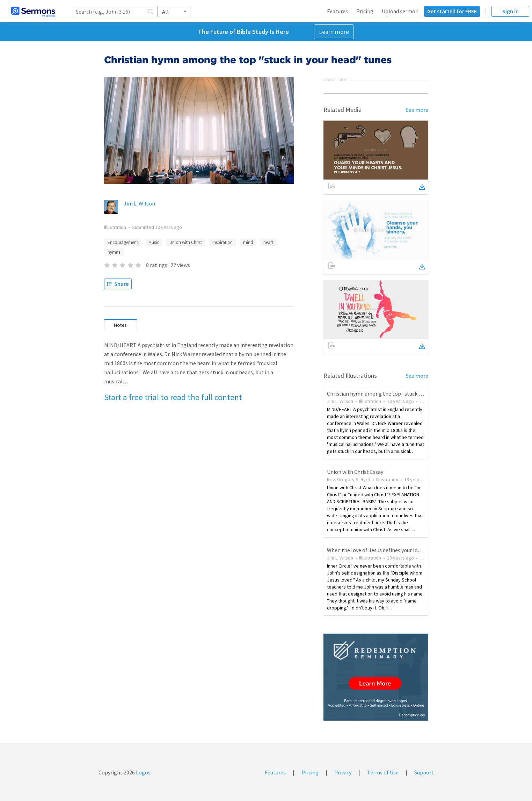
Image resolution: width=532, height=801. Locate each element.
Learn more (334, 32)
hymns (114, 252)
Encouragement (123, 242)
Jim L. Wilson (139, 203)
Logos (143, 772)
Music (154, 242)
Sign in (511, 11)
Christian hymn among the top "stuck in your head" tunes (396, 394)
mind (248, 242)
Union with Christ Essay (355, 472)
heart (268, 242)
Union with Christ (186, 242)
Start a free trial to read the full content (173, 397)
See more (417, 110)
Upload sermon (400, 11)
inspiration (223, 242)
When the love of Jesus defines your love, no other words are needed (408, 550)
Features (337, 11)
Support (424, 772)
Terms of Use (383, 772)
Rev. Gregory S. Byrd (349, 479)
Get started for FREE (452, 11)
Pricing (365, 11)
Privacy (343, 772)
